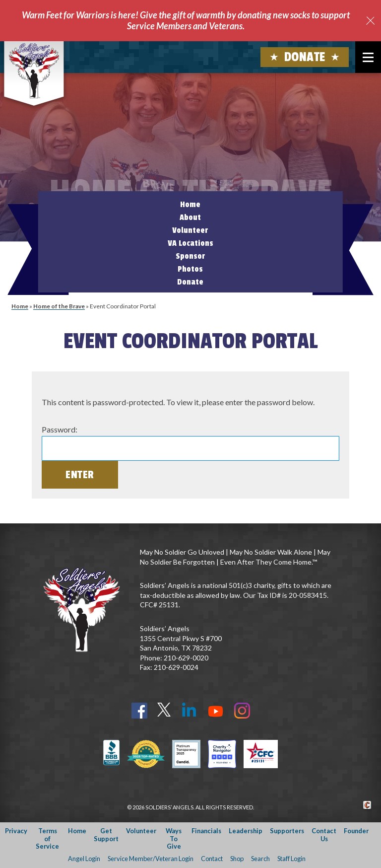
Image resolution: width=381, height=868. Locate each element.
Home (190, 205)
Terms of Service (47, 838)
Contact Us (324, 834)
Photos (190, 269)
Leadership (246, 831)
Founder (356, 831)
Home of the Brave (59, 306)
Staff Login (291, 859)
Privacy (16, 831)
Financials (206, 831)
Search (260, 859)
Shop (237, 859)
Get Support (106, 834)
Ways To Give (174, 838)
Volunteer (190, 230)
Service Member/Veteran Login (151, 859)
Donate (305, 57)
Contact (212, 859)
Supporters (287, 831)
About (190, 217)
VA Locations (190, 243)
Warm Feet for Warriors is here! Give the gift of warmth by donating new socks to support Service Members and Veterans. (186, 20)
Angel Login (84, 859)
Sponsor (190, 256)
